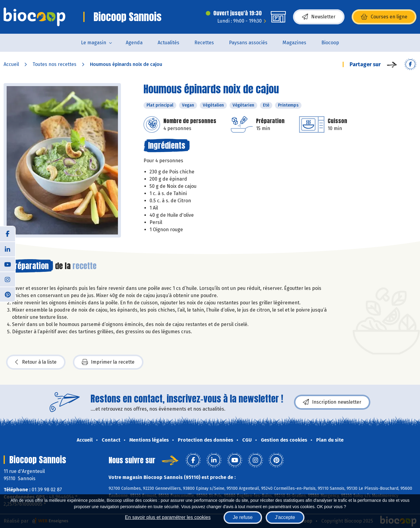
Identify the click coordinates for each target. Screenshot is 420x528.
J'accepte (285, 517)
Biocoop (330, 43)
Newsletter (319, 17)
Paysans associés (248, 43)
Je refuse (243, 517)
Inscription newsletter (332, 402)
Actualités (168, 43)
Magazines (294, 43)
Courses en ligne (384, 17)
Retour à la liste (36, 362)
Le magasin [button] (94, 43)
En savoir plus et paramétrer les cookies (168, 517)
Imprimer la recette (108, 362)
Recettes (204, 43)
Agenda (134, 43)
